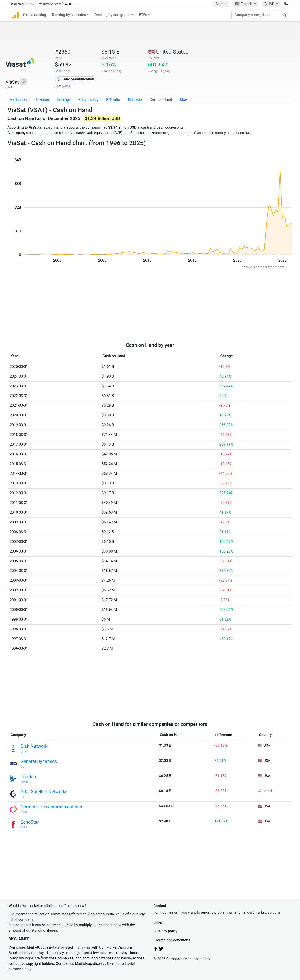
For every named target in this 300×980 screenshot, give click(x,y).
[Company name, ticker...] (260, 15)
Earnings (64, 100)
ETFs (143, 15)
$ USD (270, 4)
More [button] (184, 100)
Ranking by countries (69, 15)
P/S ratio (135, 100)
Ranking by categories (112, 15)
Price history (88, 100)
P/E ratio (113, 100)
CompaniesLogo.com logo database (84, 958)
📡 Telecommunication (75, 79)
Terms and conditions (173, 940)
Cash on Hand (161, 100)
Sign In (221, 4)
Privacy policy (166, 931)
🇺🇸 (244, 4)
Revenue (42, 100)
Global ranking (35, 15)
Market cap (19, 100)
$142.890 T (69, 4)
